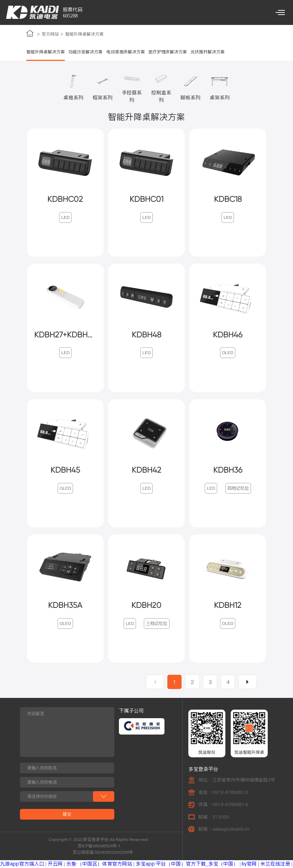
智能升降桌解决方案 (84, 34)
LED (65, 218)
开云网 (55, 864)
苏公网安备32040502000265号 (103, 853)
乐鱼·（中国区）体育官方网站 (99, 864)
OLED (228, 353)
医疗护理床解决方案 (168, 52)
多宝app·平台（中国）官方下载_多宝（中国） (187, 864)
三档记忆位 (157, 624)
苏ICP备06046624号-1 (99, 846)
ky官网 (249, 864)
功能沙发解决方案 (85, 52)
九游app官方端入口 (22, 864)
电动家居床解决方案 (126, 52)
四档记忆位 (238, 488)
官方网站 (50, 34)
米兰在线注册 (275, 864)
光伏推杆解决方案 (208, 52)
